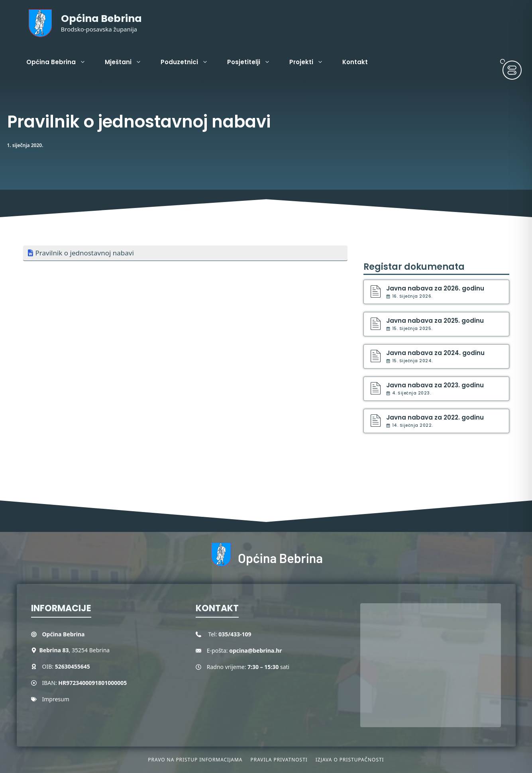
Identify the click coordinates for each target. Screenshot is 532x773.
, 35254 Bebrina (75, 650)
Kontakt (355, 62)
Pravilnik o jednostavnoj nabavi (85, 253)
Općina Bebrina (101, 19)
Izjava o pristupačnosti (350, 760)
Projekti (311, 62)
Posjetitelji (253, 62)
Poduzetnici (189, 62)
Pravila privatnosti (279, 760)
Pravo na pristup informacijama (195, 760)
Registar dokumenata (414, 267)
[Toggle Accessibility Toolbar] (512, 70)
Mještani (128, 62)
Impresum (56, 699)
